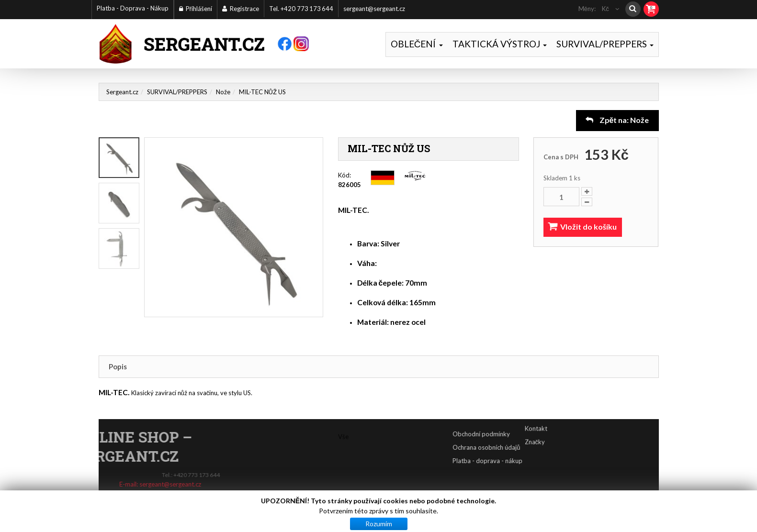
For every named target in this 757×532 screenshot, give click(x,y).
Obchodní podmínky (509, 434)
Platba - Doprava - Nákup (133, 8)
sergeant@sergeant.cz (374, 9)
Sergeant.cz (122, 92)
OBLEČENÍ (417, 44)
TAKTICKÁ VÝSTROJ (500, 44)
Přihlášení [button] (196, 9)
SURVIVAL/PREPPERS (605, 44)
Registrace (241, 9)
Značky (535, 434)
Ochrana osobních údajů (514, 447)
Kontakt (536, 421)
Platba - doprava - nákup (515, 461)
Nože (223, 92)
